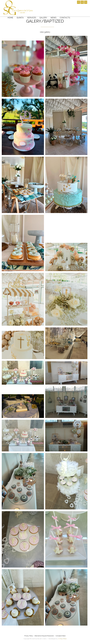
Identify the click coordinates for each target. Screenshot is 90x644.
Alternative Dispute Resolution (44, 636)
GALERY (44, 18)
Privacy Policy (29, 636)
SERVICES (32, 18)
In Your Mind (62, 639)
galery (34, 21)
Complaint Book (61, 636)
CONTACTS (66, 18)
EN (82, 2)
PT (79, 2)
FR (86, 2)
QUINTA (20, 18)
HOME (10, 18)
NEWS (54, 18)
